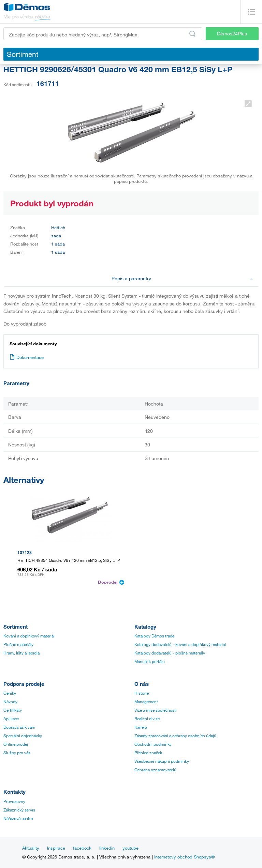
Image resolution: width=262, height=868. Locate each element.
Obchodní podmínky (153, 744)
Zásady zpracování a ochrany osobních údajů (175, 736)
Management (146, 701)
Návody (10, 701)
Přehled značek (148, 753)
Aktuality (31, 848)
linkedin (107, 848)
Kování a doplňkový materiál (29, 636)
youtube (130, 848)
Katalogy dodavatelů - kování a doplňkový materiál (180, 644)
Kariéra (141, 727)
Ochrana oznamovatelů (155, 770)
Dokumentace (27, 357)
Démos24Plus (232, 34)
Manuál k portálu (150, 661)
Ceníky (10, 693)
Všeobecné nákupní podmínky (162, 761)
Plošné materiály (18, 644)
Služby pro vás (17, 753)
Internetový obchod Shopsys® (184, 857)
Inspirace (56, 848)
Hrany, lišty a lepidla (21, 653)
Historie (142, 693)
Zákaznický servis (19, 810)
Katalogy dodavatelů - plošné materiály (170, 653)
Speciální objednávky (23, 736)
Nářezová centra (18, 818)
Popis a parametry (182, 278)
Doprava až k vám (19, 727)
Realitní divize (147, 719)
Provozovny (14, 801)
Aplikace (11, 719)
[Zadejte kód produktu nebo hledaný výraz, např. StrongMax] (103, 34)
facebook (82, 848)
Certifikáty (13, 710)
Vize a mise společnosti (156, 710)
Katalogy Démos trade (154, 636)
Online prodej (16, 744)
